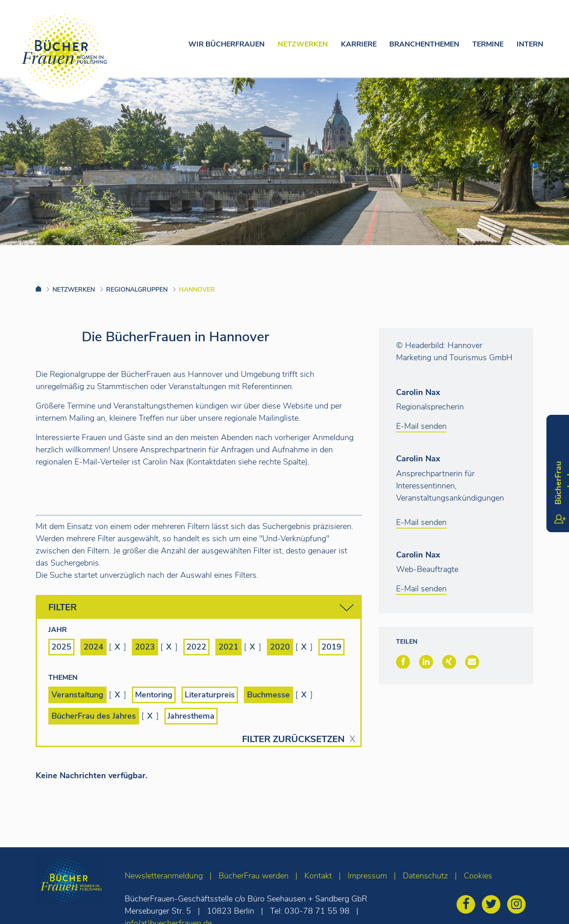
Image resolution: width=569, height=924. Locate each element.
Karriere (359, 44)
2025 (61, 647)
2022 (196, 647)
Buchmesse (268, 695)
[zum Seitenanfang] (544, 905)
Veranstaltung (77, 695)
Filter (201, 608)
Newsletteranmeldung (164, 876)
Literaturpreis (210, 695)
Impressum (367, 876)
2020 (280, 647)
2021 (229, 647)
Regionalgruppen (137, 290)
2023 (145, 647)
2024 (93, 647)
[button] (403, 662)
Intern (530, 44)
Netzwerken (303, 44)
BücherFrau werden (254, 876)
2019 (331, 647)
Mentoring (154, 695)
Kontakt (318, 876)
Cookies (478, 876)
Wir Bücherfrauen (226, 44)
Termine (488, 44)
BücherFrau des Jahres (94, 716)
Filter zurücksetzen (293, 739)
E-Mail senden (421, 426)
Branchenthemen (424, 44)
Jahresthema (191, 716)
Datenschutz (425, 876)
